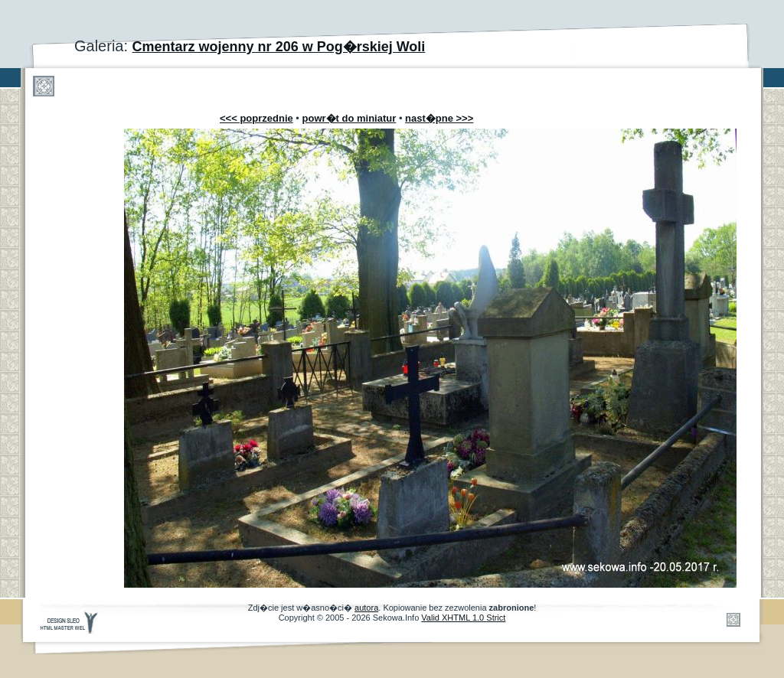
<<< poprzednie (256, 118)
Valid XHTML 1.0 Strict (463, 618)
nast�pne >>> (439, 118)
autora (366, 608)
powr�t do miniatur (350, 118)
